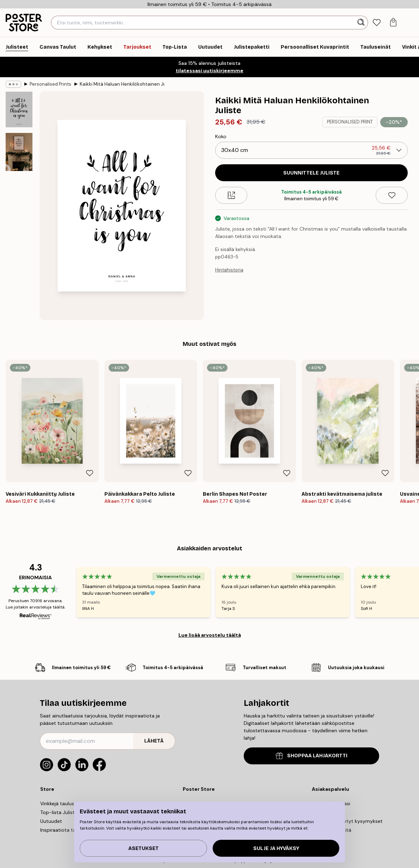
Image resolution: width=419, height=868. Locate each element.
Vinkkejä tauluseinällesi (66, 803)
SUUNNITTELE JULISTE (311, 173)
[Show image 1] (19, 109)
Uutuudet (51, 821)
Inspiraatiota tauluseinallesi (72, 830)
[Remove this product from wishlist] (392, 195)
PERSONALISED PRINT (350, 122)
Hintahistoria (229, 270)
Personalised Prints (50, 84)
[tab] (377, 23)
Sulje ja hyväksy (276, 848)
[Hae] (362, 23)
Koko (221, 136)
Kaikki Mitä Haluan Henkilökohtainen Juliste (122, 84)
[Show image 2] (19, 152)
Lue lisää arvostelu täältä (210, 635)
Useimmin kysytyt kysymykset (347, 821)
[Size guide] (231, 195)
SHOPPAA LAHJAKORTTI (312, 756)
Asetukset (144, 848)
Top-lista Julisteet (61, 812)
